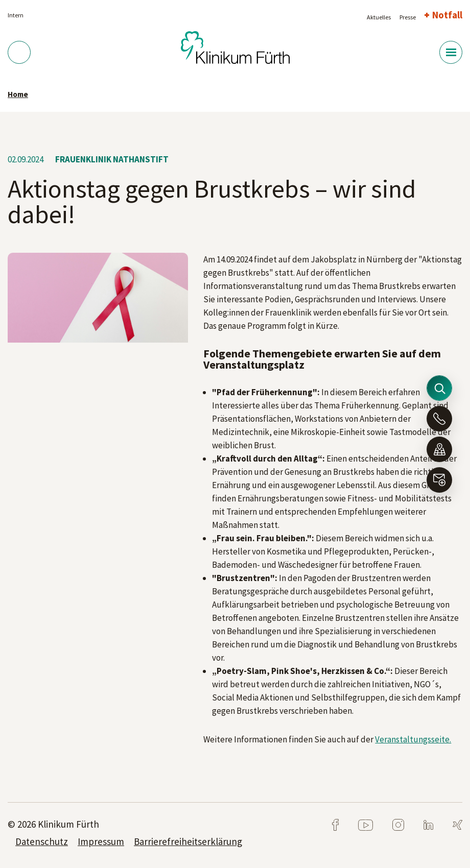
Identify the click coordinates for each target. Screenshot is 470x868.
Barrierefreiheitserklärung (188, 841)
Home (18, 94)
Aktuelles (379, 17)
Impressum (101, 841)
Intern (16, 15)
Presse (408, 17)
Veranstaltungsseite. (413, 739)
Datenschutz (42, 841)
